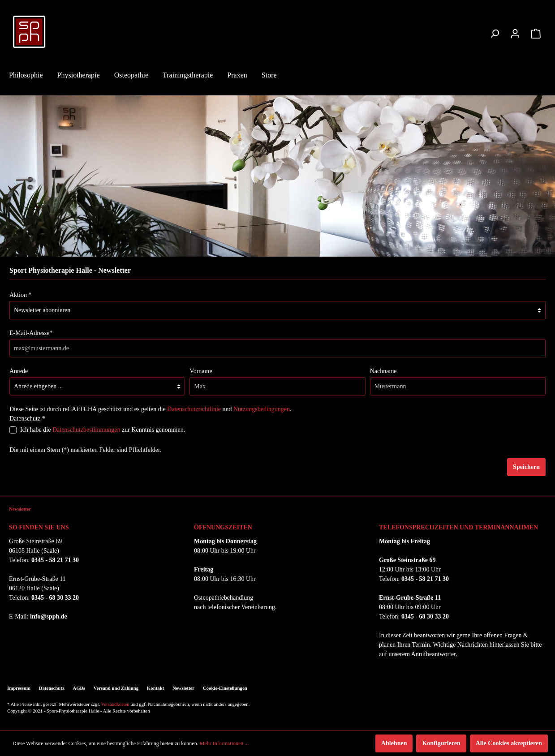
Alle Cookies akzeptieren (509, 743)
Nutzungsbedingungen (262, 409)
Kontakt (155, 688)
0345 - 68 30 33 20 (55, 598)
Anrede (19, 371)
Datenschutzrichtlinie (194, 409)
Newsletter (183, 688)
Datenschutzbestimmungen (86, 430)
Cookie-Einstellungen (225, 688)
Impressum (19, 688)
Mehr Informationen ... (224, 743)
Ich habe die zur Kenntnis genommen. (103, 430)
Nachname (383, 371)
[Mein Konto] (515, 34)
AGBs (79, 688)
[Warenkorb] (536, 34)
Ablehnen (394, 743)
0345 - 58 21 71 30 (55, 560)
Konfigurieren (441, 743)
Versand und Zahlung (116, 688)
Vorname (201, 371)
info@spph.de (49, 616)
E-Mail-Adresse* (31, 333)
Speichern (526, 467)
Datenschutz (52, 688)
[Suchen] (495, 34)
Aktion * (20, 295)
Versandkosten (115, 704)
